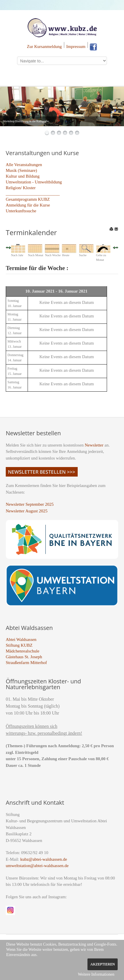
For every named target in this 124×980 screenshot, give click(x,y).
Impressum (76, 47)
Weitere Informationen (96, 974)
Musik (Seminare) (21, 170)
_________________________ (33, 194)
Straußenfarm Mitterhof (26, 663)
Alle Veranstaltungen (24, 165)
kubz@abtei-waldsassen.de (44, 859)
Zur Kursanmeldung (44, 47)
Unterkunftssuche (21, 211)
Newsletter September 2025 (30, 504)
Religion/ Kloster (21, 188)
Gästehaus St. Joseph (24, 657)
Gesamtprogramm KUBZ (28, 199)
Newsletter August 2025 (27, 511)
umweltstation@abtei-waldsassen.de (37, 866)
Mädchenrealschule (23, 651)
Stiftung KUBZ (19, 645)
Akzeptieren (103, 964)
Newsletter (94, 445)
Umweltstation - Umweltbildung (34, 182)
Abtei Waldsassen (21, 639)
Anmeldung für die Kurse (28, 205)
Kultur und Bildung (23, 176)
